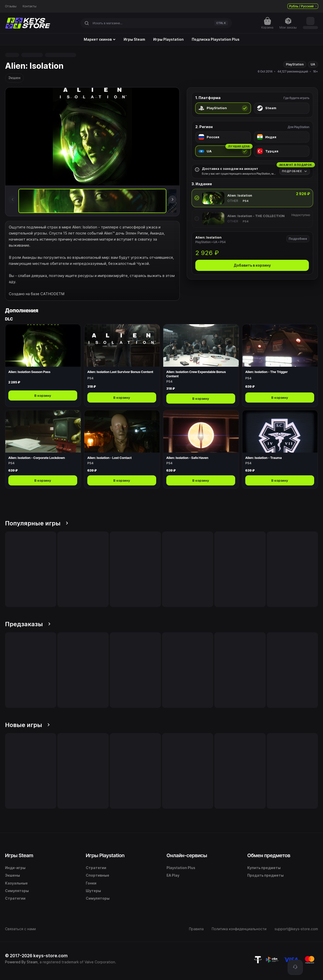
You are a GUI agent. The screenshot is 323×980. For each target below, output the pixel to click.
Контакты (30, 6)
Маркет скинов (100, 39)
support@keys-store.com (296, 929)
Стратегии (15, 898)
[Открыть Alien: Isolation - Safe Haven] (201, 449)
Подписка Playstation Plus (216, 39)
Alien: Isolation (240, 195)
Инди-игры (15, 868)
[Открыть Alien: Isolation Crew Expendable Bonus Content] (201, 365)
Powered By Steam (21, 962)
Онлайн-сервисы (187, 855)
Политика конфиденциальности (239, 929)
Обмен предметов (269, 855)
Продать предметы (265, 875)
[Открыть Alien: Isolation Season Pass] (43, 365)
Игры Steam (134, 39)
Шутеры (93, 891)
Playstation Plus (181, 868)
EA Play (173, 875)
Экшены (12, 875)
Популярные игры (37, 523)
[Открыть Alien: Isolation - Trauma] (280, 449)
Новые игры (27, 725)
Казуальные (16, 883)
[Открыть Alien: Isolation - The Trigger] (280, 365)
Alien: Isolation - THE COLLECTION (256, 216)
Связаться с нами (20, 929)
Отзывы (11, 6)
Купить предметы (264, 868)
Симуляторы (17, 891)
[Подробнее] (295, 171)
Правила (196, 929)
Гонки (91, 883)
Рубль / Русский (303, 6)
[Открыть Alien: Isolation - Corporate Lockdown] (43, 449)
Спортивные (98, 875)
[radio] (223, 108)
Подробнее (298, 239)
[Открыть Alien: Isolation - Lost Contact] (122, 449)
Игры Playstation (168, 39)
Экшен (14, 78)
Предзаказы (28, 624)
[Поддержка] (295, 967)
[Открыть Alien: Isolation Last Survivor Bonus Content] (122, 365)
